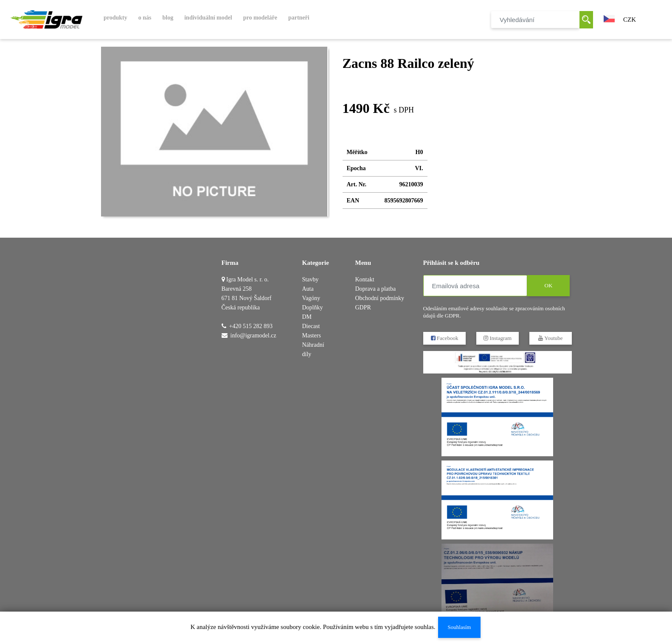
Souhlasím (459, 627)
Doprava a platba (376, 289)
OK (548, 285)
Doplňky (313, 307)
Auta (308, 289)
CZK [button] (630, 20)
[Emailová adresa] (475, 286)
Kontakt (365, 279)
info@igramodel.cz (253, 336)
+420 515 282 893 (251, 326)
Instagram (497, 338)
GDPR (363, 307)
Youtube (550, 338)
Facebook (444, 338)
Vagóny (311, 298)
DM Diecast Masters (312, 326)
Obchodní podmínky (380, 298)
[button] (609, 18)
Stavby (311, 279)
